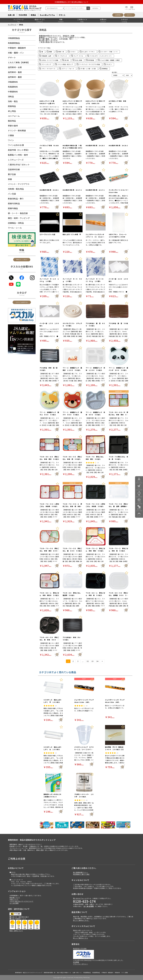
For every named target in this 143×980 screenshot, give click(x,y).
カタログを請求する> (22, 302)
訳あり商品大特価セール (64, 973)
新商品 (33, 15)
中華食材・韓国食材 (107, 973)
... (83, 661)
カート (139, 488)
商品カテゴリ (40, 19)
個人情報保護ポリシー (81, 872)
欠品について (14, 899)
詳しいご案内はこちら (81, 938)
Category (22, 32)
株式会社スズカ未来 (80, 948)
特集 (61, 19)
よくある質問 (14, 903)
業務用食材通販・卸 (50, 973)
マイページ (139, 481)
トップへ (139, 516)
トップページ (19, 19)
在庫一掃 (11, 15)
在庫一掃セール (77, 973)
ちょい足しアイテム (47, 15)
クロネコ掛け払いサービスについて (21, 901)
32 (88, 661)
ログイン (129, 15)
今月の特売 (23, 15)
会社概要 (76, 962)
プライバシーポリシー (81, 964)
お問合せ (103, 19)
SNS (22, 269)
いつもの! (139, 502)
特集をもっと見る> (22, 260)
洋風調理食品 (87, 973)
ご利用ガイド (82, 19)
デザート (62, 15)
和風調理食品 (96, 973)
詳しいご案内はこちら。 (81, 920)
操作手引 (139, 509)
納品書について (15, 897)
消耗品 (21, 25)
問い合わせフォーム (80, 898)
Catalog (22, 295)
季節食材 (117, 973)
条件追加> (95, 8)
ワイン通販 (125, 973)
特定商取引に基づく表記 (81, 874)
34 (97, 661)
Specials (22, 252)
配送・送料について (16, 931)
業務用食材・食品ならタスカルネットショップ (29, 973)
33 (93, 661)
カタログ (124, 19)
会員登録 (118, 15)
